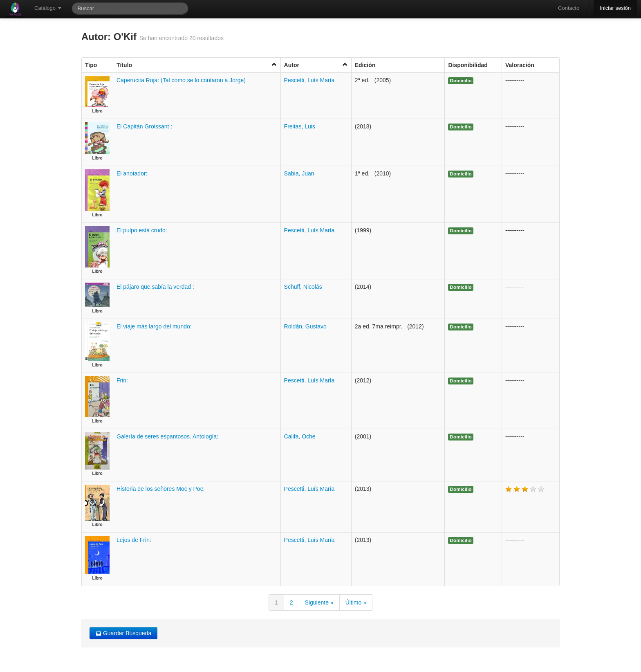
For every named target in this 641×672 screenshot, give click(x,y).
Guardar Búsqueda (123, 633)
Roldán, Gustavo (305, 326)
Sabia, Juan (299, 173)
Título (197, 65)
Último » (356, 602)
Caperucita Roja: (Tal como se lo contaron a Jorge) (181, 80)
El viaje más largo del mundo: (154, 326)
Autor (316, 65)
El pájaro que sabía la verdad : (155, 287)
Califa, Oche (300, 436)
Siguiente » (319, 602)
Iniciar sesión (615, 8)
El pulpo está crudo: (142, 230)
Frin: (122, 380)
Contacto (569, 8)
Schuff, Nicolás (303, 287)
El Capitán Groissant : (144, 126)
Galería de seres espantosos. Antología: (167, 436)
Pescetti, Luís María (309, 80)
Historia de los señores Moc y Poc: (161, 489)
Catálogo (48, 8)
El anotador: (132, 173)
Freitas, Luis (300, 126)
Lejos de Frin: (134, 540)
